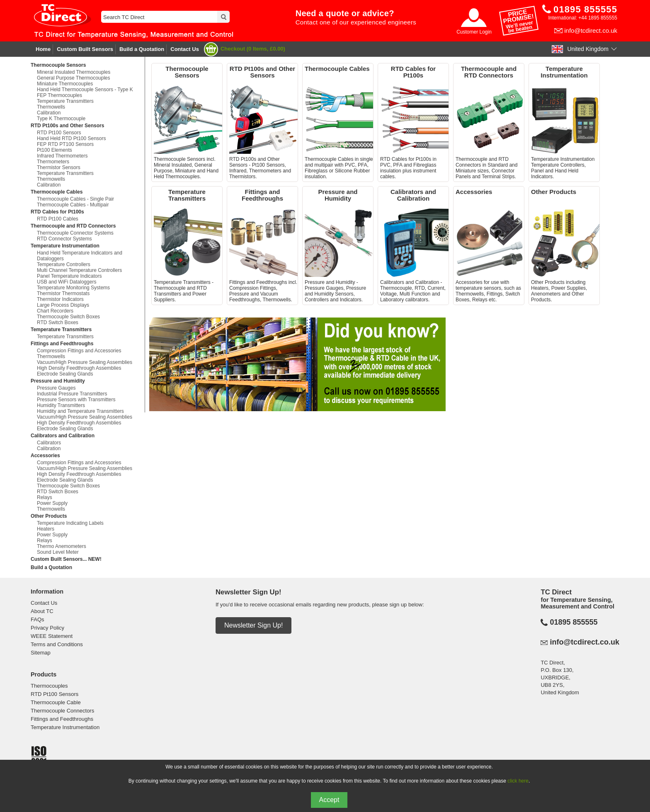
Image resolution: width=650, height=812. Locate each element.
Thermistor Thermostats (63, 293)
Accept (329, 800)
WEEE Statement (52, 636)
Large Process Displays (63, 305)
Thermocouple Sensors (58, 65)
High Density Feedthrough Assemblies (79, 368)
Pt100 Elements (55, 150)
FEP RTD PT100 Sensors (65, 144)
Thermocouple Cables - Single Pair (75, 199)
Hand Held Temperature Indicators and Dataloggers (80, 256)
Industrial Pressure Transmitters (72, 394)
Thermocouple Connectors (62, 711)
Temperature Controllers (64, 264)
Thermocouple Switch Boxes (68, 317)
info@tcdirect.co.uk (591, 30)
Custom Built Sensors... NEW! (66, 559)
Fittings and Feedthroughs (62, 344)
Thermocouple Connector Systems (75, 233)
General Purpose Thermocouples (74, 78)
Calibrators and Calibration (63, 436)
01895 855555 (574, 622)
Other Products (49, 516)
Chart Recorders (55, 311)
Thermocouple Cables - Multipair (73, 205)
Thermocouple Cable (56, 702)
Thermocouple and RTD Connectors (73, 226)
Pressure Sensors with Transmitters (76, 400)
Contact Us (185, 49)
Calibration (49, 113)
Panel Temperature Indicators (69, 276)
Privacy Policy (47, 628)
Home (43, 49)
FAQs (38, 619)
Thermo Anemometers (62, 546)
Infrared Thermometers (62, 156)
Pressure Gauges (56, 388)
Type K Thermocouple (61, 119)
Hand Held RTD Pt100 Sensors (72, 138)
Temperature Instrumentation (65, 246)
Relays (45, 497)
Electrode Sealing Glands (65, 374)
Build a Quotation (142, 49)
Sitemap (41, 653)
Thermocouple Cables (57, 192)
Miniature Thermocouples (65, 84)
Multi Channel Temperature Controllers (79, 270)
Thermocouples (49, 686)
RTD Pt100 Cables (58, 219)
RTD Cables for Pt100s (57, 212)
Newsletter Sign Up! (253, 625)
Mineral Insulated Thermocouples (74, 72)
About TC (42, 611)
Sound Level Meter (58, 552)
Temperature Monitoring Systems (73, 288)
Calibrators (49, 443)
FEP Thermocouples (59, 95)
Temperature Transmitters (65, 101)
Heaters (46, 529)
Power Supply (52, 503)
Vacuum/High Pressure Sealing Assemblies (85, 362)
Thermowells (51, 107)
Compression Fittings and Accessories (79, 351)
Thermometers (53, 162)
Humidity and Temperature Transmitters (80, 411)
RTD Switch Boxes (58, 322)
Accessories (45, 456)
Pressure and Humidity (58, 381)
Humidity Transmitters (61, 405)
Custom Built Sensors (85, 49)
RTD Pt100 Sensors (59, 133)
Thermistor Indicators (60, 299)
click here (518, 781)
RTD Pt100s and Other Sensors (67, 126)
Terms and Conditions (57, 644)
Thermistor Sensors (59, 167)
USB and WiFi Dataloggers (67, 282)
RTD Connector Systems (64, 239)
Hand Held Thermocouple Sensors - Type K (85, 90)
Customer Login (474, 32)
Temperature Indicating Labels (70, 523)
